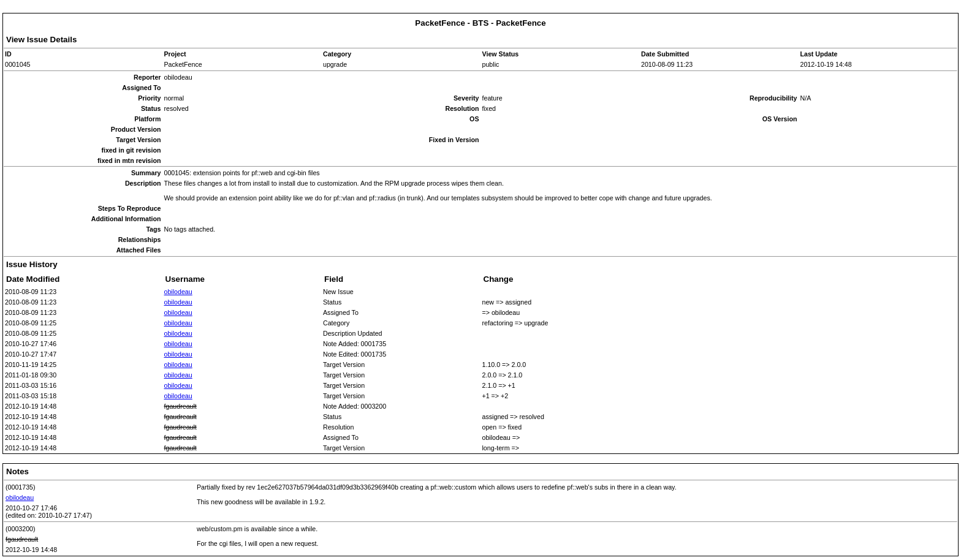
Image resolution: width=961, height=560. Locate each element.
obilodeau (178, 292)
